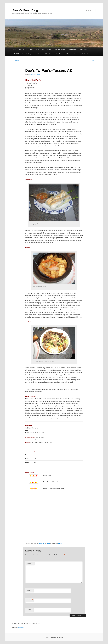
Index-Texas (84, 50)
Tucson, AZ (41, 543)
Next (94, 60)
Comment (30, 563)
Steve (48, 543)
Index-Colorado (47, 50)
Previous (16, 60)
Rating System (49, 54)
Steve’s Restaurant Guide (63, 54)
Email (30, 600)
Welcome (76, 54)
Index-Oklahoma (72, 50)
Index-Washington (27, 54)
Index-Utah (16, 54)
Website (29, 610)
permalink (61, 543)
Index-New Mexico (60, 50)
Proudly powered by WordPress (54, 637)
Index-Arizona (23, 50)
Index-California (35, 50)
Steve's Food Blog (25, 10)
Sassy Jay (21, 627)
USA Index (39, 54)
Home (15, 50)
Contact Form (86, 54)
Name (30, 590)
